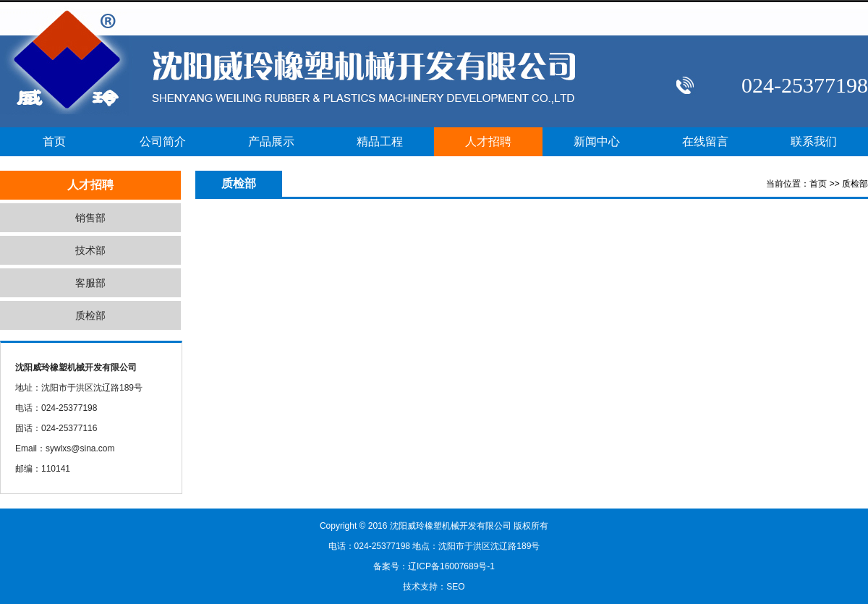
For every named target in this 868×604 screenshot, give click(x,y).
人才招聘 (488, 141)
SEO (455, 587)
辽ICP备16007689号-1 (451, 566)
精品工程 (380, 141)
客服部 (90, 283)
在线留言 (705, 141)
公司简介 (163, 141)
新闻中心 (597, 141)
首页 (54, 141)
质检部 (90, 315)
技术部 (90, 250)
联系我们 (814, 141)
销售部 (90, 218)
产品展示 (271, 141)
